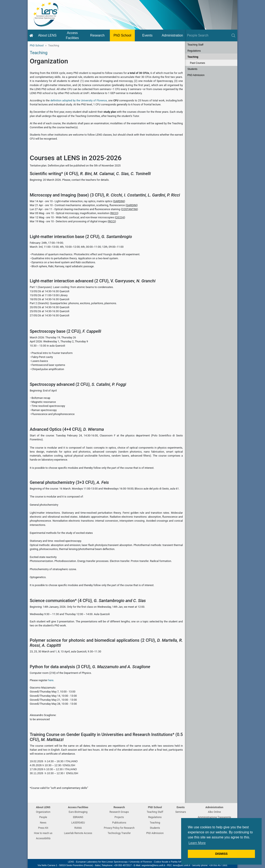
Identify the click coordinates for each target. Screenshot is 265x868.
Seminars (181, 812)
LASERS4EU (78, 823)
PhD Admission (196, 75)
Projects (119, 817)
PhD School (122, 35)
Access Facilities (72, 35)
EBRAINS (78, 817)
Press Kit (43, 828)
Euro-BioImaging (78, 812)
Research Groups (119, 812)
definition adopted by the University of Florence (79, 100)
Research (97, 35)
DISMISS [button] (221, 854)
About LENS (47, 35)
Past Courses (197, 63)
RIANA (78, 828)
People (43, 817)
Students (192, 69)
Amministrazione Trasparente (214, 817)
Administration (172, 35)
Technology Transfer (119, 833)
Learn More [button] (197, 843)
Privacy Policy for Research (119, 828)
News (43, 823)
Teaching (193, 57)
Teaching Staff (195, 45)
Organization (43, 812)
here (51, 680)
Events (147, 35)
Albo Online (214, 812)
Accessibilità (43, 838)
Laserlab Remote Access (78, 833)
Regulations (194, 51)
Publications (119, 823)
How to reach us (43, 833)
